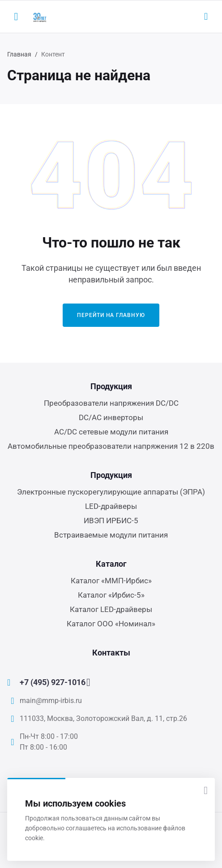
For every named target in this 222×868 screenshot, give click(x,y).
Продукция (111, 386)
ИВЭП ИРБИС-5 (111, 521)
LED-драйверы (111, 506)
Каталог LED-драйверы (111, 609)
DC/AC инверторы (111, 417)
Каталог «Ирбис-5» (111, 595)
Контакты (111, 653)
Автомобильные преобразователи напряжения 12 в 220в (111, 446)
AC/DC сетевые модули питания (111, 432)
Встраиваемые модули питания (111, 535)
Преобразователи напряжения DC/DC (111, 403)
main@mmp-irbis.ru (51, 701)
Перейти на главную (111, 315)
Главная (19, 54)
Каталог (111, 564)
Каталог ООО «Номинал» (111, 624)
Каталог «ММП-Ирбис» (111, 581)
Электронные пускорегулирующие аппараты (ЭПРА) (111, 492)
